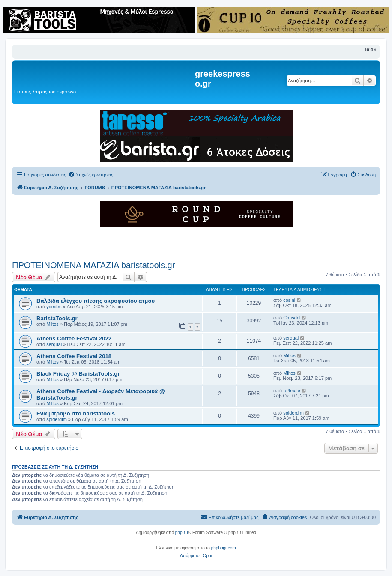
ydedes (54, 307)
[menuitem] (91, 175)
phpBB (182, 533)
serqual (54, 344)
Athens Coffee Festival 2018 (74, 356)
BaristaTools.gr (57, 318)
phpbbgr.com (224, 548)
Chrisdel (292, 318)
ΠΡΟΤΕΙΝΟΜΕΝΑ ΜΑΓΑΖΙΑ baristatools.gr (93, 265)
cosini (289, 300)
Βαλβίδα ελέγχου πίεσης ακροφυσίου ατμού (96, 301)
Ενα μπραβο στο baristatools (76, 413)
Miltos (52, 324)
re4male (292, 391)
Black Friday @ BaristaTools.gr (78, 374)
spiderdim (57, 419)
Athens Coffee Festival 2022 (74, 339)
